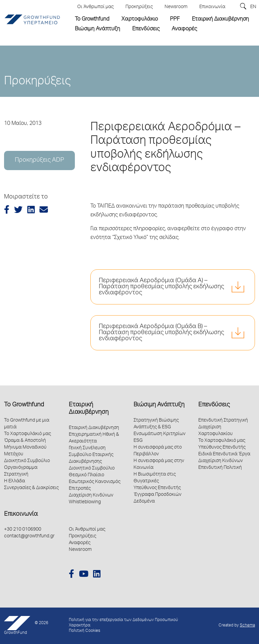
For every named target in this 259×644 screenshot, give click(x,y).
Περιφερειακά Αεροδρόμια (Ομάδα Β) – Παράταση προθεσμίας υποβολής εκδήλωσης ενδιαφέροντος (161, 333)
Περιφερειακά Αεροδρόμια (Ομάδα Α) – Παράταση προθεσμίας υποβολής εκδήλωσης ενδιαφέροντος (161, 287)
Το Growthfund (24, 405)
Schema (247, 626)
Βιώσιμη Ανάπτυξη (159, 405)
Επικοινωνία (21, 514)
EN (253, 7)
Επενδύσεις (214, 405)
